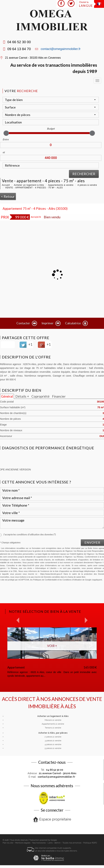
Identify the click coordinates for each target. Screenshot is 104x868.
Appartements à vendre (61, 185)
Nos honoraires (39, 843)
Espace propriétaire (52, 820)
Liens (50, 843)
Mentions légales (23, 843)
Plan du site (8, 843)
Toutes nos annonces (72, 843)
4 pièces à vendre (87, 185)
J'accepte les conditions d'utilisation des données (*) (29, 534)
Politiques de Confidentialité (45, 580)
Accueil (6, 185)
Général (7, 396)
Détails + (22, 396)
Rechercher (84, 174)
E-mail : (52, 777)
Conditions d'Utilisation (72, 580)
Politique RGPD (90, 843)
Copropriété (40, 396)
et (4, 152)
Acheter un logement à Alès (29, 185)
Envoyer (92, 542)
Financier (59, 396)
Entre (6, 139)
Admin (57, 843)
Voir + (52, 646)
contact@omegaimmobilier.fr (61, 49)
